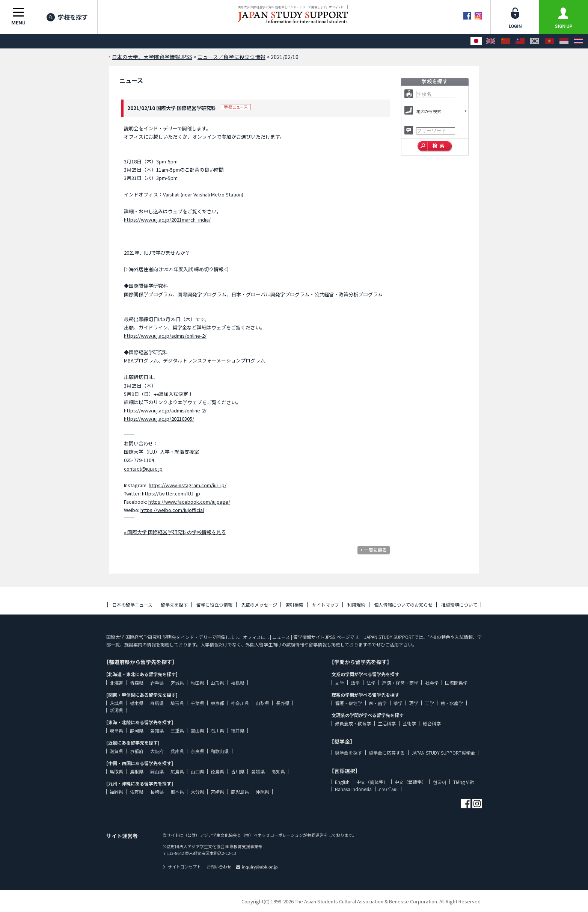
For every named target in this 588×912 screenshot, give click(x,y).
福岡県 (116, 792)
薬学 (398, 703)
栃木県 (137, 703)
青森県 (137, 683)
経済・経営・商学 (400, 683)
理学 (414, 703)
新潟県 (116, 710)
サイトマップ (326, 605)
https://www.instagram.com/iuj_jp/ (188, 485)
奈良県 (198, 751)
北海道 (116, 683)
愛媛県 (258, 771)
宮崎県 (217, 792)
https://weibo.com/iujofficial (172, 510)
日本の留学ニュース (132, 605)
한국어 (440, 782)
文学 (339, 683)
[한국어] (535, 41)
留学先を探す (174, 605)
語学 (355, 683)
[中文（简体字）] (505, 41)
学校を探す (67, 17)
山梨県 (262, 703)
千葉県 (198, 703)
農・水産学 (452, 703)
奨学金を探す (348, 753)
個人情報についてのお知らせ (403, 605)
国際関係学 (456, 683)
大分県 (198, 792)
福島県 (238, 683)
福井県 (238, 730)
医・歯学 (378, 703)
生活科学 (387, 723)
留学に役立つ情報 (214, 605)
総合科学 (432, 723)
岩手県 (157, 683)
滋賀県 (116, 751)
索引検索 (294, 605)
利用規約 (356, 605)
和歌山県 (220, 751)
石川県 (217, 730)
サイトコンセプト (182, 867)
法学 (371, 683)
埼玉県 (177, 703)
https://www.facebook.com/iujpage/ (189, 502)
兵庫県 (177, 751)
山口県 (198, 771)
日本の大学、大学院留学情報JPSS (152, 57)
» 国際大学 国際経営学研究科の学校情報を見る (175, 532)
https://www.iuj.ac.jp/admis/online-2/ (165, 336)
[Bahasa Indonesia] (564, 41)
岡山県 (157, 771)
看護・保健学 (348, 703)
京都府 (137, 751)
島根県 (137, 771)
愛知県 (157, 730)
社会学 (432, 683)
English (342, 782)
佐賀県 (137, 792)
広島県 (177, 771)
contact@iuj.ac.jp (143, 469)
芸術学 (409, 723)
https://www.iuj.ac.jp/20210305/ (159, 419)
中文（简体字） (372, 782)
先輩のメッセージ (259, 605)
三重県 (177, 730)
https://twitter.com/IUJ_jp (171, 493)
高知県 (278, 771)
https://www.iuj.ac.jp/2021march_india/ (167, 220)
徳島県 (217, 771)
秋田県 (198, 683)
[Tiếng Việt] (549, 41)
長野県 (283, 703)
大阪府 (157, 751)
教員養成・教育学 (353, 723)
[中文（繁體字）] (520, 41)
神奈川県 (240, 703)
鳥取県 (116, 771)
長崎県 (157, 792)
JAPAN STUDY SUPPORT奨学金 (443, 753)
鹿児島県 (240, 792)
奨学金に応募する (387, 753)
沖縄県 (262, 792)
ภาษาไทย (388, 789)
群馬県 (157, 703)
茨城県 (116, 703)
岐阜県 (116, 730)
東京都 (217, 703)
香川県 (238, 771)
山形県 (217, 683)
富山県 (198, 730)
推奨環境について (459, 605)
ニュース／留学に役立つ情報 (231, 57)
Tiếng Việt (464, 782)
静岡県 (137, 730)
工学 (430, 703)
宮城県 (177, 683)
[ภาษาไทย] (579, 41)
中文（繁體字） (410, 782)
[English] (491, 41)
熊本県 (177, 792)
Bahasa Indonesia (353, 789)
